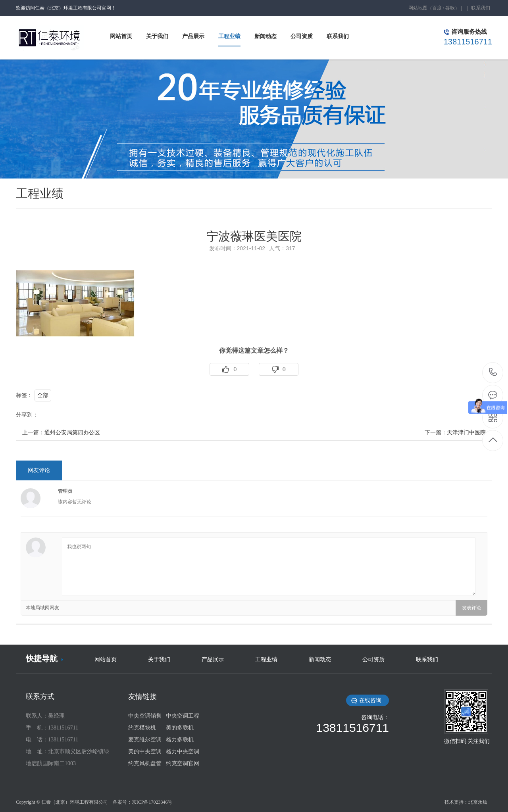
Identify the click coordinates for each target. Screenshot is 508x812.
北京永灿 (478, 802)
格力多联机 (180, 740)
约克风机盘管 (145, 763)
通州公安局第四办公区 (72, 433)
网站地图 (418, 8)
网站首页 (106, 659)
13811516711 (493, 372)
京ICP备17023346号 (152, 802)
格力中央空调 (183, 752)
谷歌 (450, 8)
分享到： (27, 415)
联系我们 (481, 8)
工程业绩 (266, 659)
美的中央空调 (145, 752)
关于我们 (159, 659)
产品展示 (213, 659)
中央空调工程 (183, 716)
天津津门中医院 (466, 433)
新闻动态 (320, 659)
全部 (43, 395)
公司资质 (373, 659)
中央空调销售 (145, 716)
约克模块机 (142, 728)
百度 (437, 8)
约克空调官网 (183, 763)
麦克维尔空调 (145, 740)
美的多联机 (180, 728)
